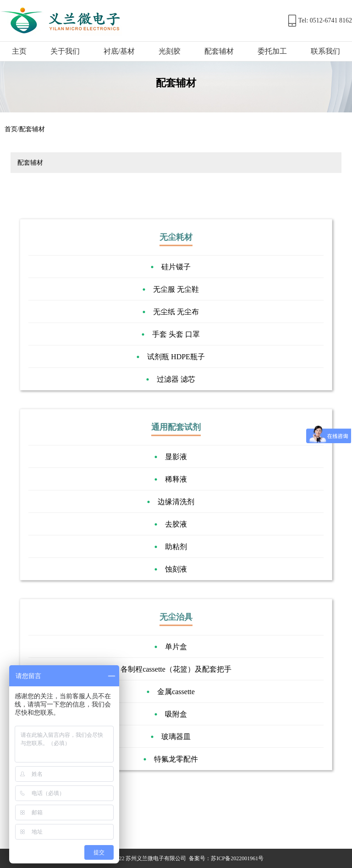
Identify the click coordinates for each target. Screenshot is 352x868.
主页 (19, 51)
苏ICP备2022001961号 (237, 858)
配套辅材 (219, 51)
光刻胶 (170, 51)
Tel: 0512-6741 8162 (325, 20)
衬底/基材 (119, 51)
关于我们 (65, 51)
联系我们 (325, 51)
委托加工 (272, 51)
